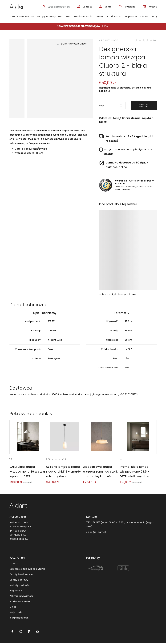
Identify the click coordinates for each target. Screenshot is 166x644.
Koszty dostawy (19, 580)
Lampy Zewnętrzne (22, 17)
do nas (136, 118)
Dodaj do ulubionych (74, 44)
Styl (68, 17)
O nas (13, 607)
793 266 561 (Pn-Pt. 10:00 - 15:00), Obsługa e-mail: (116, 523)
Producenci (114, 17)
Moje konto (16, 613)
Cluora (132, 294)
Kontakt (14, 564)
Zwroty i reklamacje (21, 575)
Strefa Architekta (20, 602)
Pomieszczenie (83, 17)
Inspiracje (131, 17)
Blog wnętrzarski (19, 618)
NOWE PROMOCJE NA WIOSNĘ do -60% (82, 26)
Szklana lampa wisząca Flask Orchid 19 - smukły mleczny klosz (63, 472)
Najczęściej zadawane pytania (27, 570)
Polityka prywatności (22, 597)
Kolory (100, 17)
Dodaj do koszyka (144, 105)
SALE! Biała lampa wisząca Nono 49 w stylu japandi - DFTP (27, 472)
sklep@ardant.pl (96, 533)
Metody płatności (20, 586)
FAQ (154, 17)
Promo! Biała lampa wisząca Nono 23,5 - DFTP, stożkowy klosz (135, 472)
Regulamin (16, 591)
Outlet (144, 17)
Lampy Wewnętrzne (50, 17)
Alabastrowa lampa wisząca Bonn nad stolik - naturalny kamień (101, 472)
